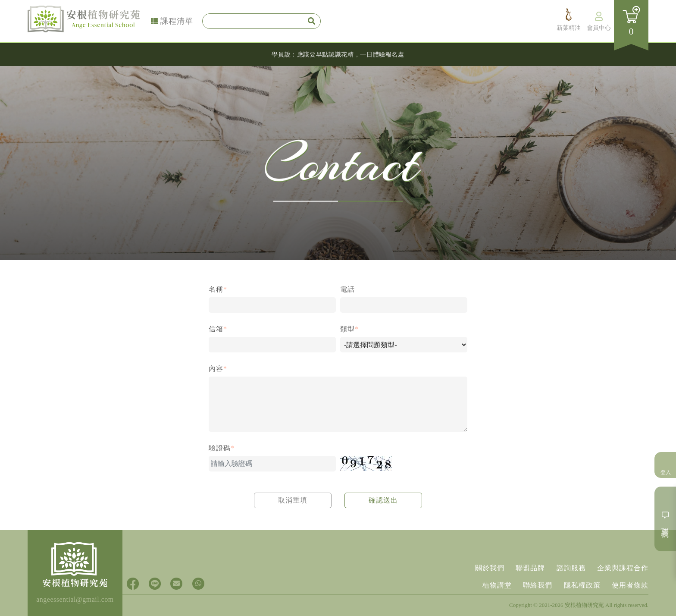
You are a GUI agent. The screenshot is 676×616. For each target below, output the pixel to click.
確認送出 (383, 500)
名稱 (218, 289)
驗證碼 (222, 448)
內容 (218, 369)
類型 (349, 329)
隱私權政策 (581, 585)
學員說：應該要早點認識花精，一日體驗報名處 (338, 54)
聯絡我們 (535, 585)
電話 (347, 289)
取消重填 (293, 500)
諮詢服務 (570, 567)
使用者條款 (630, 585)
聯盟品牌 (527, 567)
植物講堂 (492, 585)
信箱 (218, 329)
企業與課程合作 (623, 567)
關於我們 (485, 567)
